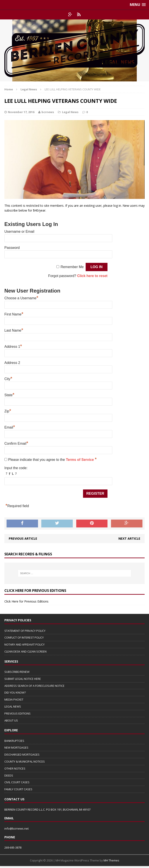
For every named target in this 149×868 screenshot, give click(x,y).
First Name (14, 314)
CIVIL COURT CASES (17, 782)
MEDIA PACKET (14, 699)
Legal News (70, 112)
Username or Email (19, 232)
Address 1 (13, 346)
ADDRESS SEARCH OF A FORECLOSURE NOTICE (34, 686)
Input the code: (16, 468)
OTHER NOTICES (15, 768)
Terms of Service (80, 460)
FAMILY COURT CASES (18, 789)
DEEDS (9, 775)
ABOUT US (11, 720)
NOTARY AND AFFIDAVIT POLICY (24, 644)
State (9, 394)
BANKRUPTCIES (14, 741)
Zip (8, 411)
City (8, 378)
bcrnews (48, 112)
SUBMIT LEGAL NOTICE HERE (23, 679)
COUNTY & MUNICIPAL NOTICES (25, 761)
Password (12, 248)
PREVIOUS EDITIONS (17, 713)
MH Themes (111, 860)
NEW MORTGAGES (16, 747)
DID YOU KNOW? (15, 692)
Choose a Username (21, 298)
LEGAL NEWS (13, 706)
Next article (129, 538)
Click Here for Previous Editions (26, 601)
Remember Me (72, 267)
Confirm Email (16, 443)
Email (10, 427)
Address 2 (12, 363)
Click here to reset (92, 276)
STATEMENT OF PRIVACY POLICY (25, 631)
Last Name (14, 330)
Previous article (23, 538)
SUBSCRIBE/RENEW (17, 672)
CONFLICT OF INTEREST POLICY (24, 637)
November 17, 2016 (21, 112)
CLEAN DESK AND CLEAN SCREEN (25, 651)
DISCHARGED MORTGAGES (22, 754)
